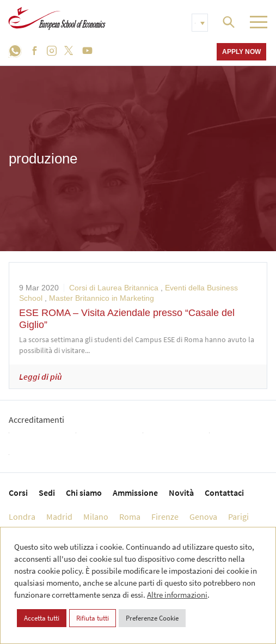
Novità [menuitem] (181, 493)
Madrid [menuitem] (59, 517)
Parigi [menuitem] (238, 517)
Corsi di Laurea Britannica (114, 288)
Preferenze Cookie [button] (152, 618)
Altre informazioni (177, 595)
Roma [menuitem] (130, 517)
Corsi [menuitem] (18, 493)
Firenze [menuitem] (165, 517)
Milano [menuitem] (96, 517)
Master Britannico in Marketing (102, 298)
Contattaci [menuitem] (224, 493)
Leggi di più (41, 376)
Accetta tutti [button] (42, 618)
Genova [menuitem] (203, 517)
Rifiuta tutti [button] (93, 618)
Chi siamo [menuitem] (84, 493)
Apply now (241, 51)
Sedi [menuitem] (47, 493)
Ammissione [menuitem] (135, 493)
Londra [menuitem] (22, 517)
